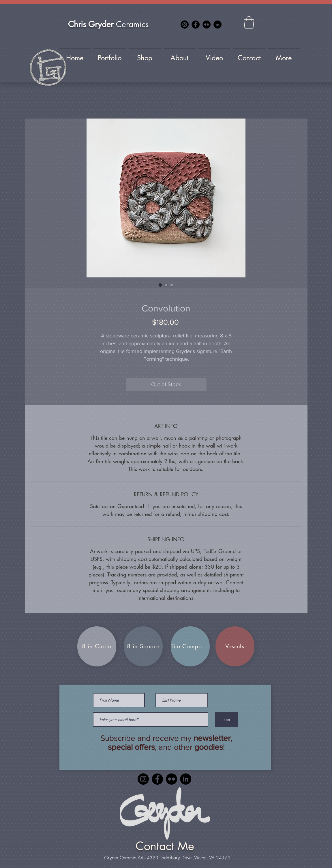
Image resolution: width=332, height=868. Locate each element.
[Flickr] (207, 25)
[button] (249, 22)
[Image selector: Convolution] (160, 285)
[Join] (227, 719)
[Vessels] (235, 646)
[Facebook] (196, 25)
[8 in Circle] (97, 646)
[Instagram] (185, 25)
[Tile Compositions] (190, 646)
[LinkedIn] (217, 25)
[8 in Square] (143, 646)
